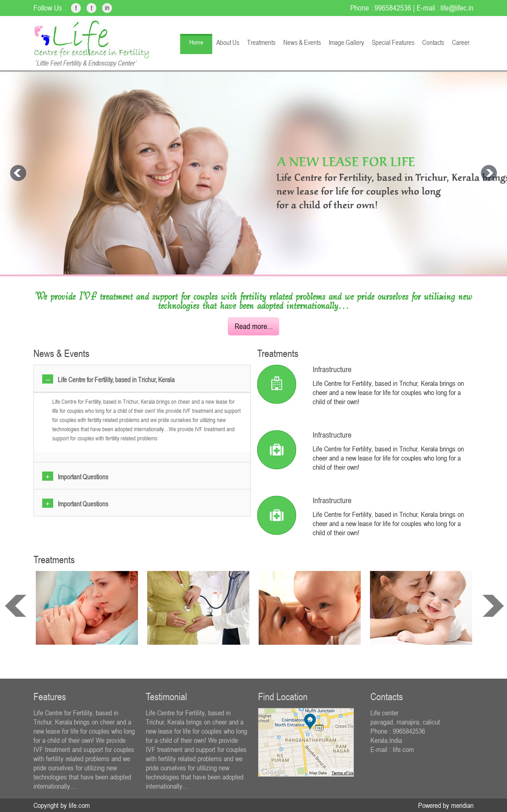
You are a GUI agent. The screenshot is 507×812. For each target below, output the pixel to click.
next (493, 606)
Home (196, 42)
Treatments (261, 42)
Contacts (433, 42)
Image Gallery (346, 42)
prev (16, 606)
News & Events (302, 42)
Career (461, 42)
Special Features (393, 42)
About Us (228, 42)
